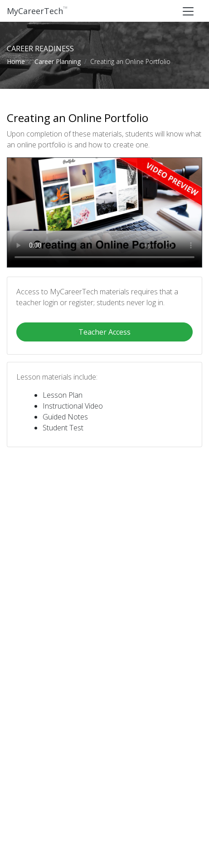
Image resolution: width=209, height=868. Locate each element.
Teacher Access (104, 332)
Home (16, 61)
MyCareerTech (37, 11)
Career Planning (58, 61)
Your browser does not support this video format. (104, 212)
